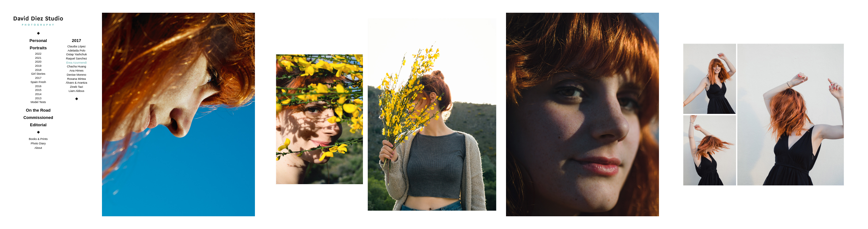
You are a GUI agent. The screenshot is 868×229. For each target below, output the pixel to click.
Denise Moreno (76, 75)
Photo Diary (38, 143)
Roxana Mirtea (77, 79)
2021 (38, 58)
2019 (38, 66)
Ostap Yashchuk (76, 54)
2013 (38, 98)
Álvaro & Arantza (76, 83)
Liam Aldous (76, 91)
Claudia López (76, 46)
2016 (38, 86)
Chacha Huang (76, 66)
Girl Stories (38, 74)
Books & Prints (38, 139)
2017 (38, 78)
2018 (38, 70)
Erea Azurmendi (76, 63)
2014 (38, 94)
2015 (38, 90)
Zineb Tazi (77, 87)
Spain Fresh (38, 82)
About (38, 148)
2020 (38, 62)
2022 (38, 54)
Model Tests (38, 102)
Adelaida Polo (76, 51)
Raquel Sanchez (76, 59)
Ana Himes (76, 71)
